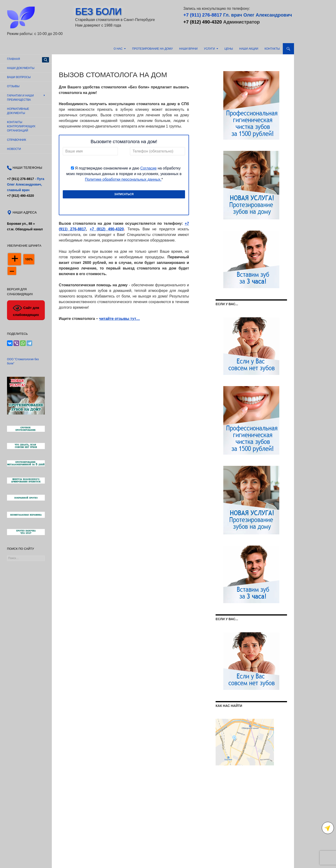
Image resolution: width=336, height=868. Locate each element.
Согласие (148, 168)
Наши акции (249, 49)
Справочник (17, 140)
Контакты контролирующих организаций (21, 126)
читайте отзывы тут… (120, 319)
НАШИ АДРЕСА (24, 212)
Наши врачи (188, 49)
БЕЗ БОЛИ (98, 11)
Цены (229, 49)
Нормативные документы (18, 111)
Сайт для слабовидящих (26, 310)
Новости (14, 149)
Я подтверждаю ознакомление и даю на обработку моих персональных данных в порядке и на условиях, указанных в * (124, 174)
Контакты (272, 49)
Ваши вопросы (19, 77)
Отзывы (13, 86)
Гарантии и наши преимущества (20, 98)
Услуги (209, 49)
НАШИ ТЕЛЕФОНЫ (27, 168)
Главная (13, 59)
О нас (118, 49)
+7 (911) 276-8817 (203, 15)
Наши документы (21, 68)
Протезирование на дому (152, 49)
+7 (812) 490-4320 (203, 22)
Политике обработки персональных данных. (123, 179)
